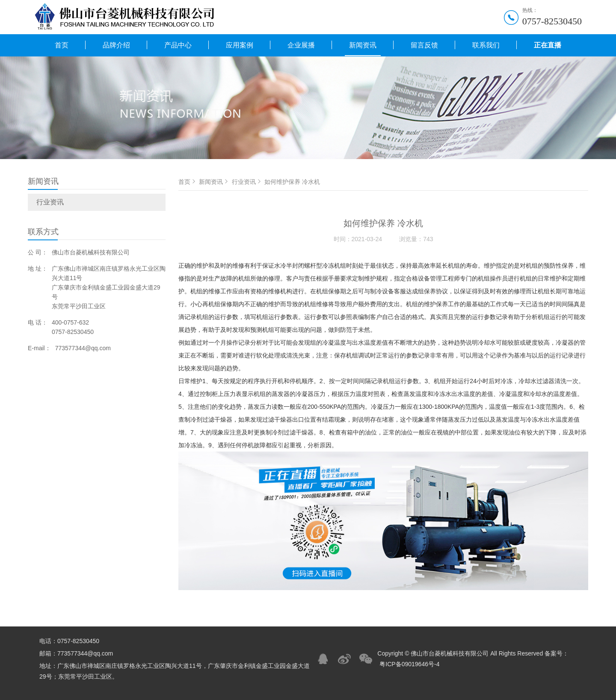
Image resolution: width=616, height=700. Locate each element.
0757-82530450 (552, 21)
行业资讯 (50, 202)
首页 (62, 45)
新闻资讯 (363, 45)
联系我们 (486, 45)
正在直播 (548, 45)
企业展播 (301, 45)
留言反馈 (424, 45)
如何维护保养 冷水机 (292, 182)
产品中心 (178, 45)
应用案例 (240, 45)
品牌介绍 (116, 45)
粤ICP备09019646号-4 (409, 664)
